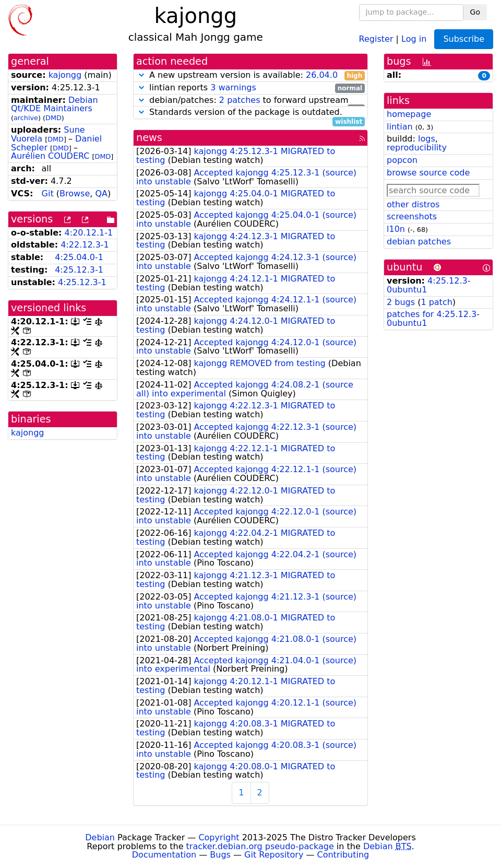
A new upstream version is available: (250, 75)
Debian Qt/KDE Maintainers (55, 104)
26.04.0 (322, 75)
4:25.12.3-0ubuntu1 (428, 285)
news (149, 138)
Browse (75, 193)
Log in (414, 38)
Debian (100, 837)
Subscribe (464, 39)
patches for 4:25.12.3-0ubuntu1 (433, 319)
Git (48, 193)
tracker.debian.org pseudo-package (260, 846)
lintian (400, 127)
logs (427, 139)
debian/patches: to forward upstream (250, 101)
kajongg (65, 75)
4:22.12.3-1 (85, 245)
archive (26, 118)
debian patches (419, 242)
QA (101, 193)
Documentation (164, 855)
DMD (53, 118)
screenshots (412, 216)
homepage (409, 114)
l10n (396, 229)
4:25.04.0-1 (79, 257)
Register (376, 38)
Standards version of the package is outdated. (250, 113)
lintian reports (250, 88)
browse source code (428, 173)
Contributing (343, 855)
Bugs (220, 855)
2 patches (240, 100)
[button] (141, 75)
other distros (413, 204)
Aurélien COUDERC (50, 156)
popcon (402, 160)
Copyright (219, 837)
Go (475, 12)
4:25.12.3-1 (79, 270)
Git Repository (274, 855)
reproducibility (417, 148)
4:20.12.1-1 (89, 233)
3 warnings (233, 87)
